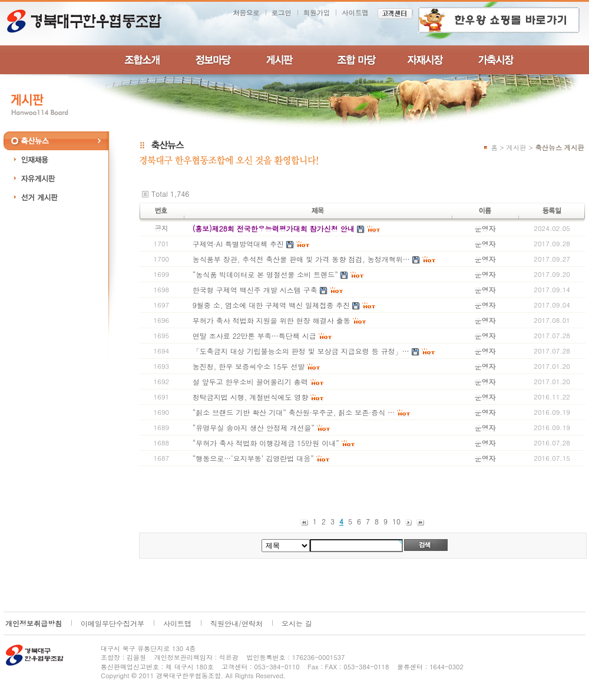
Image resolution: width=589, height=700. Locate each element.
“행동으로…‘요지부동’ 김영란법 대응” (253, 458)
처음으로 (246, 12)
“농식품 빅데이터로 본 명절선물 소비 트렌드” (265, 274)
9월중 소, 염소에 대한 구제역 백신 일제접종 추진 (272, 305)
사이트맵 (355, 12)
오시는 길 (297, 623)
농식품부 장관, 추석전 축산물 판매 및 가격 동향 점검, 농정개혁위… (301, 259)
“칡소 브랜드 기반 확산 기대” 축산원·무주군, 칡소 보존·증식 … (294, 412)
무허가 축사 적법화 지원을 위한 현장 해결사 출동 (272, 320)
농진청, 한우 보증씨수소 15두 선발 (249, 366)
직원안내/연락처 (236, 623)
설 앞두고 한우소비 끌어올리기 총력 (250, 382)
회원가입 (317, 12)
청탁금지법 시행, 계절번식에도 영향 (251, 397)
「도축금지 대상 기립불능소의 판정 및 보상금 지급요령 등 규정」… (301, 351)
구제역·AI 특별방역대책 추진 (238, 244)
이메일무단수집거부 (112, 623)
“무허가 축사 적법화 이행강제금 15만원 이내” (266, 443)
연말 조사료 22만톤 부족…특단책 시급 (254, 336)
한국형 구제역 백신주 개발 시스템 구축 (255, 290)
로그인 (282, 12)
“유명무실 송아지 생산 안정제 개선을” (254, 427)
